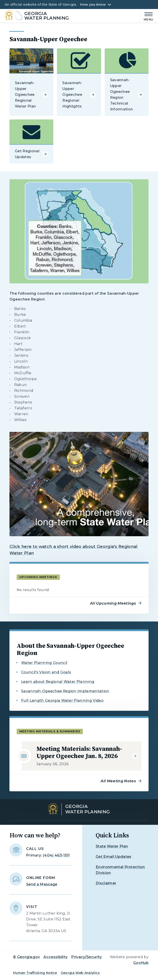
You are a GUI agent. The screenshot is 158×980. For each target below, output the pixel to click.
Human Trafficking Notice (35, 973)
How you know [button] (93, 4)
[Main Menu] (147, 16)
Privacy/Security (86, 957)
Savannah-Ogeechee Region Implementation (65, 691)
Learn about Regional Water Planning (58, 682)
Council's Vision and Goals (46, 672)
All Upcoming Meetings (113, 603)
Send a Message (42, 884)
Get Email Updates (113, 857)
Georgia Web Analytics (80, 973)
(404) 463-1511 (56, 855)
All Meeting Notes (118, 781)
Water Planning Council (44, 663)
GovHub (141, 963)
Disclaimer (106, 883)
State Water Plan (112, 846)
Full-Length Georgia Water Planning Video (62, 701)
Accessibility (55, 957)
